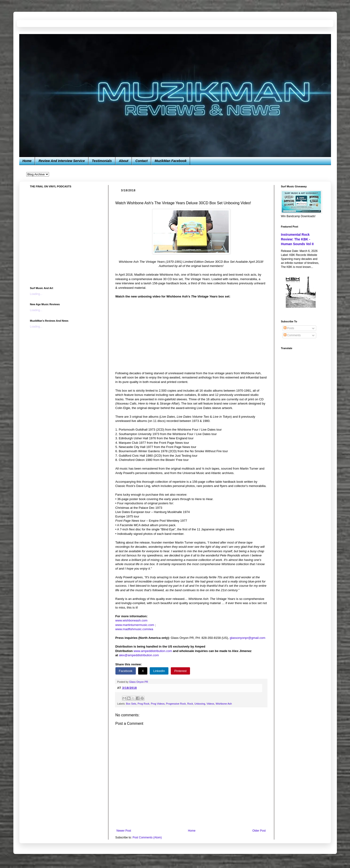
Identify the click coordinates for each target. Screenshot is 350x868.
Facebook (126, 671)
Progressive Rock (176, 704)
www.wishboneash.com (131, 620)
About (124, 161)
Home (27, 161)
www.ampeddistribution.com (153, 651)
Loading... (36, 294)
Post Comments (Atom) (147, 837)
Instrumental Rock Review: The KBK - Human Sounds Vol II (297, 239)
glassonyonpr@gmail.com (247, 638)
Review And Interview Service (62, 161)
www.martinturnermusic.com (135, 625)
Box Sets (131, 704)
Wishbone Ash (224, 704)
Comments (292, 335)
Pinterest (180, 671)
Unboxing (200, 704)
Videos (210, 704)
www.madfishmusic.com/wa (134, 629)
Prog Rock (144, 704)
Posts (289, 328)
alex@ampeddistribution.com (139, 655)
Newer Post (124, 831)
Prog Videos (158, 704)
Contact (141, 161)
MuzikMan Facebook (171, 161)
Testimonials (102, 161)
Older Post (259, 831)
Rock (190, 704)
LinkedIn (159, 671)
